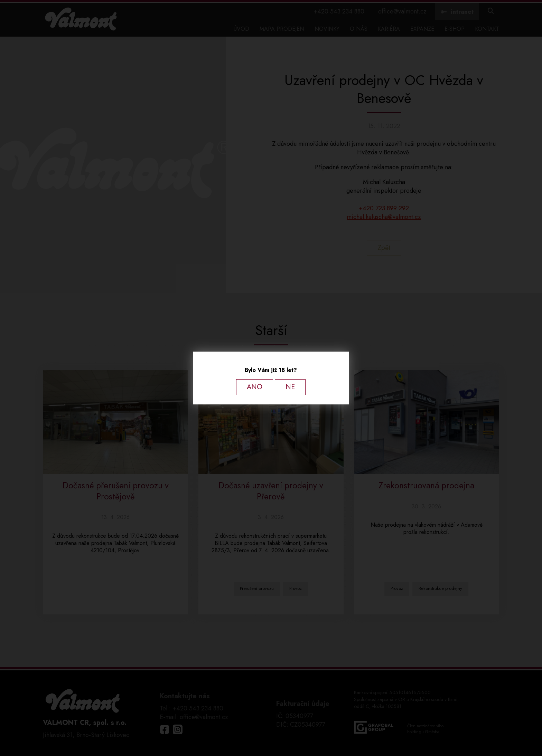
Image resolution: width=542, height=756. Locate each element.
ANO (255, 387)
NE (290, 387)
